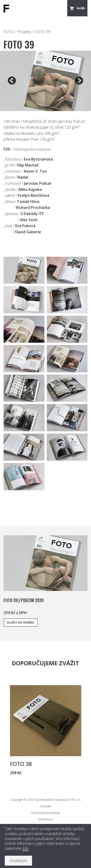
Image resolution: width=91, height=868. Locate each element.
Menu (60, 8)
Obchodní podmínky (46, 813)
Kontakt (46, 806)
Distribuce (45, 819)
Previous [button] (12, 81)
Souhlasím (18, 861)
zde (25, 848)
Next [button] (79, 81)
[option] (45, 81)
